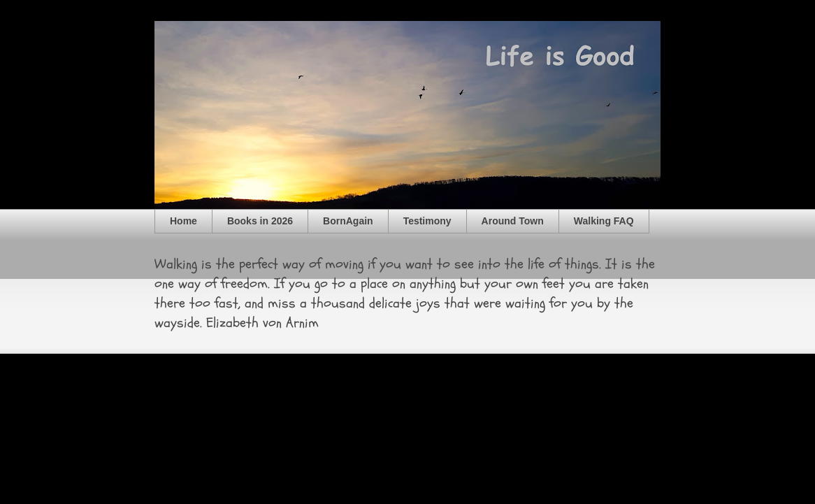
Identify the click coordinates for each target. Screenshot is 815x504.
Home (183, 221)
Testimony (427, 221)
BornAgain (348, 221)
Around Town (513, 221)
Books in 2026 (260, 221)
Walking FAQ (604, 221)
